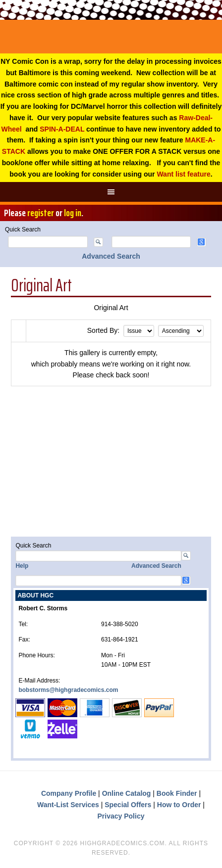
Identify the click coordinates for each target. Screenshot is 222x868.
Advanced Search (111, 256)
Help (22, 566)
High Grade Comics (111, 37)
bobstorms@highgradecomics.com (68, 690)
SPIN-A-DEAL (62, 129)
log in (73, 213)
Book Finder (177, 793)
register (41, 213)
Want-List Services (68, 805)
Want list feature (183, 174)
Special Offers (128, 805)
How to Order (179, 805)
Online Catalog (127, 793)
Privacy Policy (121, 816)
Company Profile (69, 793)
